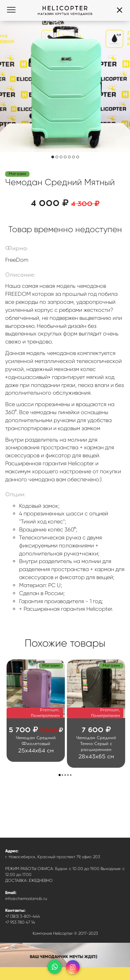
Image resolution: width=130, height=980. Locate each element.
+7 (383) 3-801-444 (23, 916)
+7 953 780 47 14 (20, 922)
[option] (36, 711)
